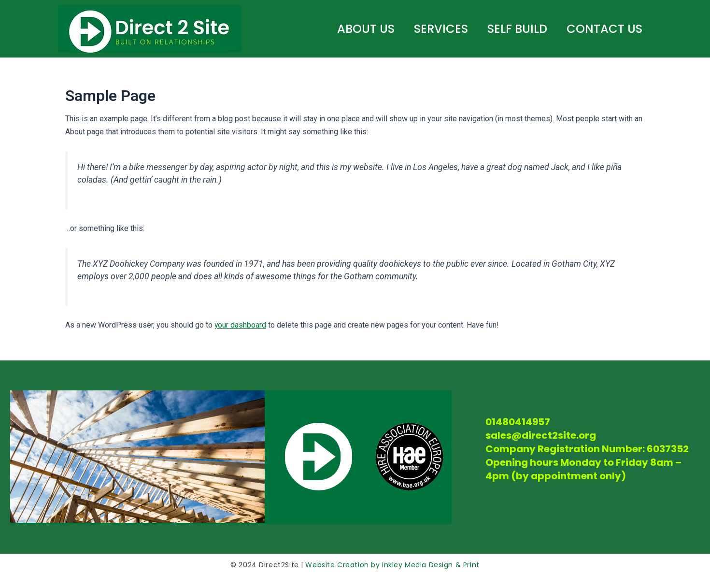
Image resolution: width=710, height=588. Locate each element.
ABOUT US (366, 29)
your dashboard (241, 325)
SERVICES (441, 29)
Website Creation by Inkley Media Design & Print (391, 565)
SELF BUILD (517, 29)
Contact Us (604, 29)
